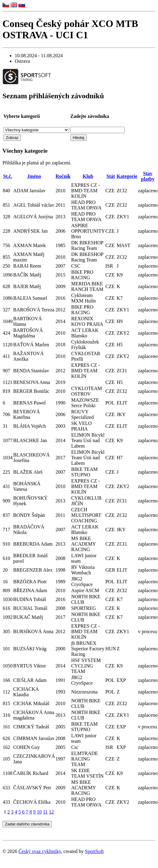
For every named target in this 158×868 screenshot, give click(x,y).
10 (39, 812)
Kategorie (127, 176)
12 (51, 812)
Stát (111, 176)
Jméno (34, 176)
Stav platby (148, 176)
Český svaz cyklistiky (40, 851)
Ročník (63, 176)
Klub (88, 176)
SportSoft (94, 851)
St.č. (8, 176)
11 (45, 812)
